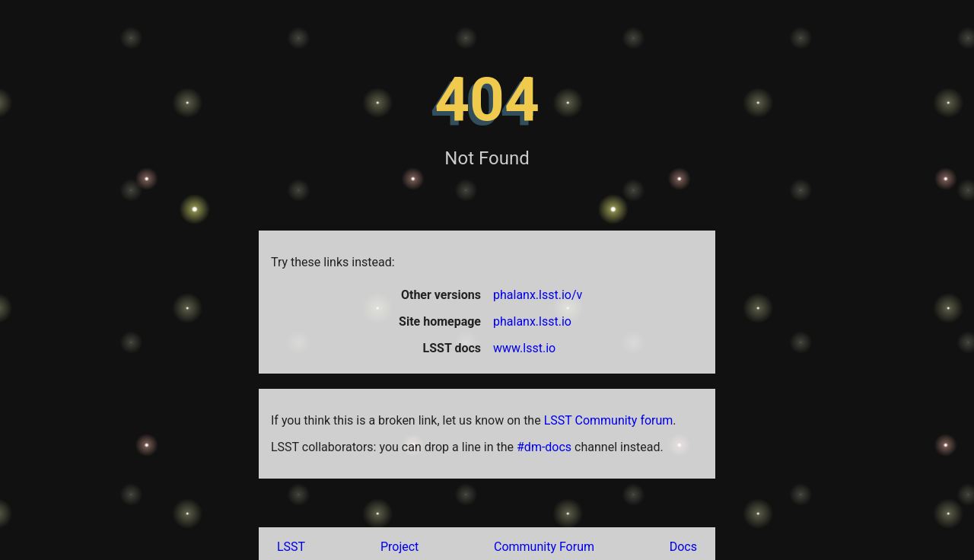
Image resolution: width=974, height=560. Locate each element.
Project (399, 547)
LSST (291, 547)
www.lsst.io (524, 348)
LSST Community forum (609, 420)
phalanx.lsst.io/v (538, 295)
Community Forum (544, 547)
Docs (683, 547)
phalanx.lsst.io (532, 321)
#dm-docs (544, 447)
